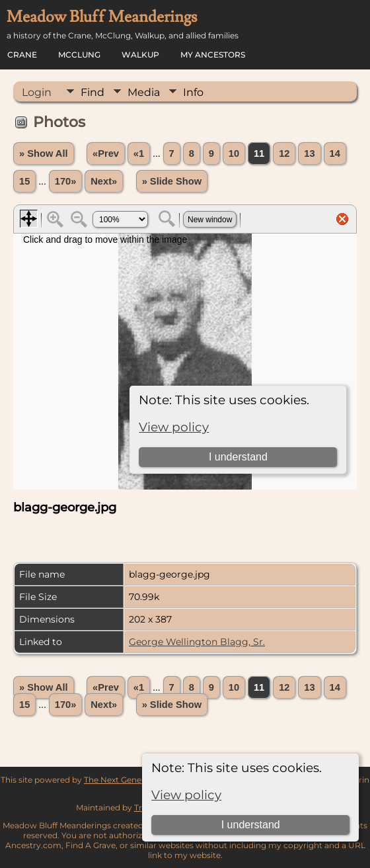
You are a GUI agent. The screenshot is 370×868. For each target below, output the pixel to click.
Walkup (140, 55)
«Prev (106, 153)
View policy (186, 795)
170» (66, 181)
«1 (139, 153)
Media (144, 92)
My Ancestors (213, 55)
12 (284, 153)
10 (234, 153)
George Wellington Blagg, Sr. (197, 642)
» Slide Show (172, 181)
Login (37, 92)
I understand (251, 825)
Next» (104, 181)
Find (92, 92)
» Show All (44, 153)
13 (309, 153)
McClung (79, 55)
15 (24, 181)
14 (335, 153)
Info (193, 92)
